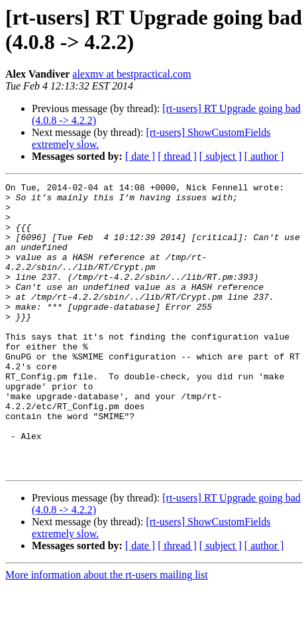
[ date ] (140, 156)
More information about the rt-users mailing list (107, 632)
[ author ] (264, 156)
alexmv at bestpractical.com (131, 74)
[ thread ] (177, 156)
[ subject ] (221, 156)
